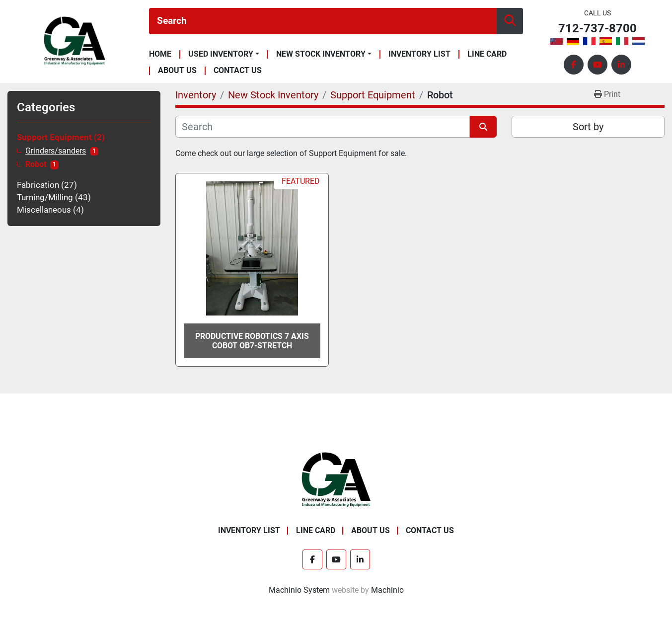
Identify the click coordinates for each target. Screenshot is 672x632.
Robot (36, 164)
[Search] (323, 21)
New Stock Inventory (321, 54)
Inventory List (419, 54)
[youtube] (597, 65)
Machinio (387, 590)
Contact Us (238, 71)
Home (160, 54)
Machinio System (299, 590)
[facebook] (574, 65)
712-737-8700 (597, 29)
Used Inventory (221, 54)
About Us (177, 71)
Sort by (588, 127)
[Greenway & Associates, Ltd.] (336, 479)
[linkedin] (621, 65)
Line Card (487, 54)
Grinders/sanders (56, 151)
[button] (224, 54)
